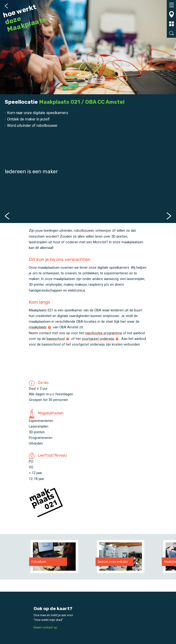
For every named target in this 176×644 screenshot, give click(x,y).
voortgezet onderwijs (99, 339)
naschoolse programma (104, 333)
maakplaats (38, 327)
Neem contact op (45, 627)
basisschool (56, 339)
